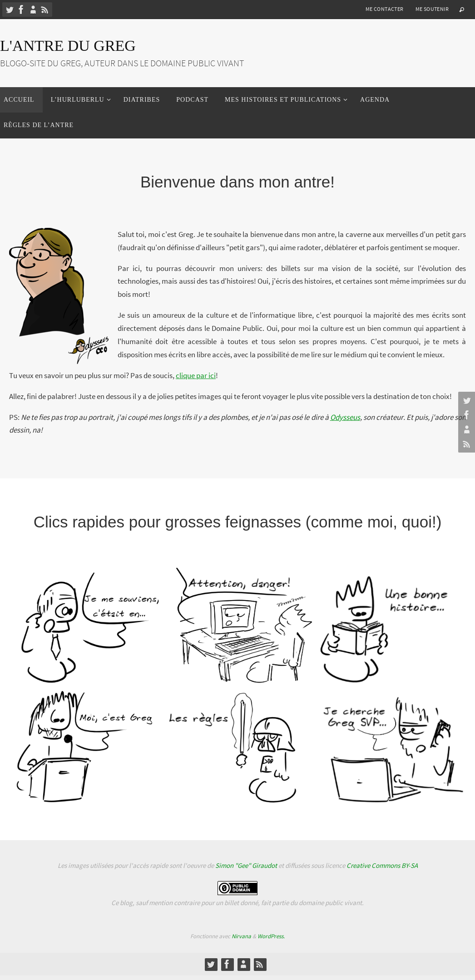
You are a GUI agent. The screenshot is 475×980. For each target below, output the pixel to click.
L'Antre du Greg (68, 46)
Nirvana (241, 936)
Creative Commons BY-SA (382, 865)
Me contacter (385, 9)
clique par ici (196, 375)
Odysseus (345, 417)
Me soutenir (432, 9)
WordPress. (271, 936)
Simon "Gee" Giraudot (246, 865)
